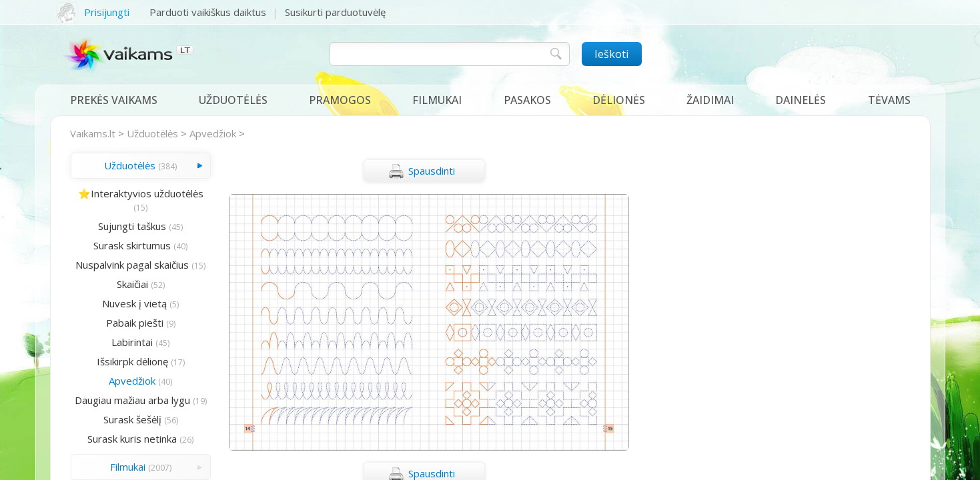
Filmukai (437, 100)
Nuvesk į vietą (134, 303)
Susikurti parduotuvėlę (335, 12)
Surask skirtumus (132, 245)
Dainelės (801, 100)
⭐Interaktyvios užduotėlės (141, 193)
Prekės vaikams (114, 100)
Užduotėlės (233, 100)
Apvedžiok (213, 133)
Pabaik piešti (135, 323)
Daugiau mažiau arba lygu (132, 400)
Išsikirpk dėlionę (132, 361)
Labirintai (132, 342)
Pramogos (340, 100)
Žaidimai (710, 100)
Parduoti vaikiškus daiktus (208, 12)
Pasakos (527, 100)
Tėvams (889, 100)
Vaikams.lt (93, 133)
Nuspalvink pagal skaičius (132, 265)
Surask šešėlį (132, 419)
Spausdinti (422, 171)
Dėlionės (619, 100)
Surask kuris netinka (132, 439)
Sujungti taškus (132, 226)
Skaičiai (132, 284)
